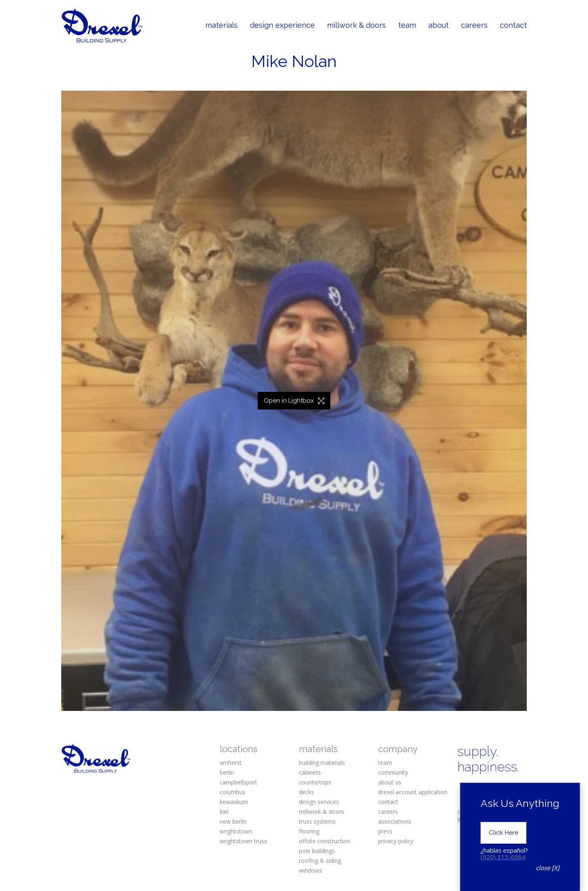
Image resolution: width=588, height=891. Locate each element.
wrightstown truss (243, 841)
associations (395, 821)
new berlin (233, 821)
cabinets (310, 772)
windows (311, 870)
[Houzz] (514, 802)
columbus (233, 792)
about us (390, 782)
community (393, 772)
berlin (227, 772)
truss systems (317, 821)
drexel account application (413, 792)
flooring (309, 831)
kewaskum (234, 802)
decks (306, 792)
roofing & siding (320, 861)
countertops (315, 782)
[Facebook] (464, 789)
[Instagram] (490, 789)
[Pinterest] (514, 789)
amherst (231, 763)
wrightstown (236, 831)
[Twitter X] (464, 802)
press (385, 831)
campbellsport (238, 782)
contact (388, 802)
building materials (322, 763)
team (385, 763)
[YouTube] (490, 802)
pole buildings (317, 851)
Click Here (503, 868)
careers (388, 812)
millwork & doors (322, 812)
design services (319, 802)
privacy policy (396, 841)
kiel (224, 812)
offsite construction (325, 841)
